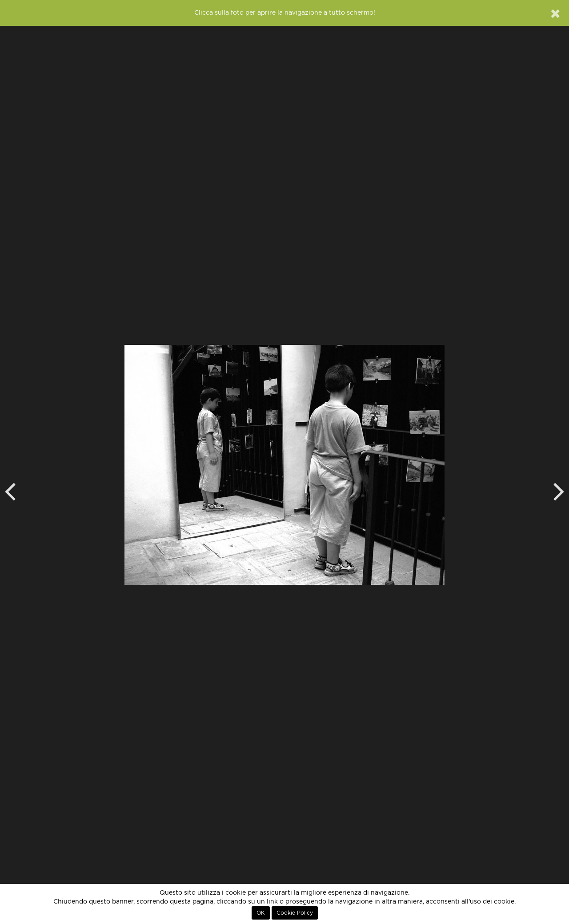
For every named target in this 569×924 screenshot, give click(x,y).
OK (261, 913)
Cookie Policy (295, 913)
